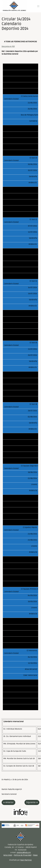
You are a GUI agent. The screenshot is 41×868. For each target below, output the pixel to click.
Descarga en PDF (8, 46)
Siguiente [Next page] (32, 802)
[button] (38, 6)
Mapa (35, 855)
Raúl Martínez (26, 860)
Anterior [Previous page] (8, 802)
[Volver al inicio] (14, 6)
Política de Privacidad (23, 855)
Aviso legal (8, 855)
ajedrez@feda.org (24, 853)
